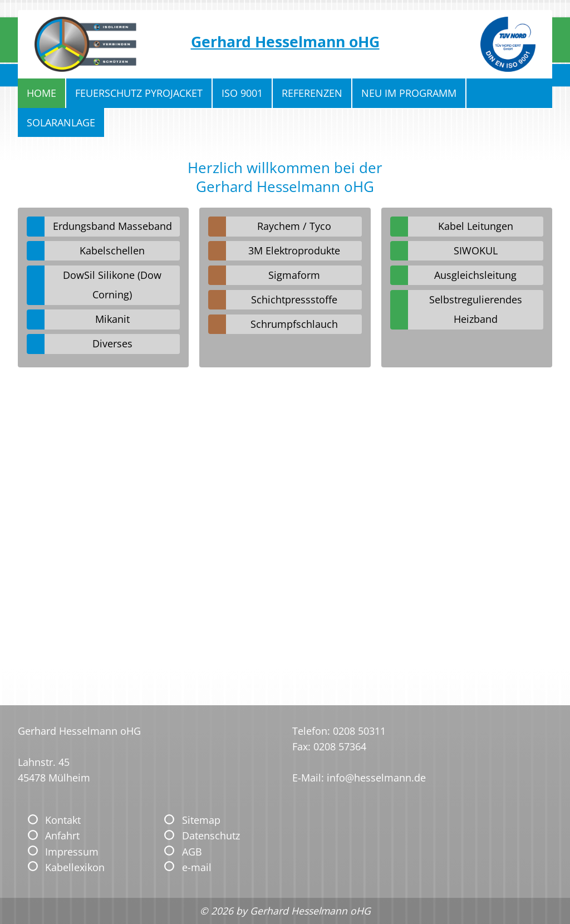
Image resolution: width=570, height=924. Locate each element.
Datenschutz (211, 835)
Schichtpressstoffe (294, 299)
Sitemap (201, 820)
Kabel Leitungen (476, 226)
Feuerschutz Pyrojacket (139, 93)
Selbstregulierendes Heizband (476, 309)
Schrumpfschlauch (294, 324)
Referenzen (312, 93)
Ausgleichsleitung (475, 275)
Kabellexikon (75, 867)
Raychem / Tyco (294, 226)
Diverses (112, 343)
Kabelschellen (112, 250)
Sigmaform (294, 275)
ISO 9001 (242, 93)
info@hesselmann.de (376, 778)
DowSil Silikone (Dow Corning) (112, 285)
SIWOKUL (476, 250)
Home (41, 93)
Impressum (72, 852)
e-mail (197, 867)
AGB (192, 852)
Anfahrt (62, 835)
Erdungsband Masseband (112, 226)
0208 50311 (359, 731)
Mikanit (112, 319)
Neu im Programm (409, 93)
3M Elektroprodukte (294, 250)
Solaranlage (61, 122)
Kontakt (63, 820)
